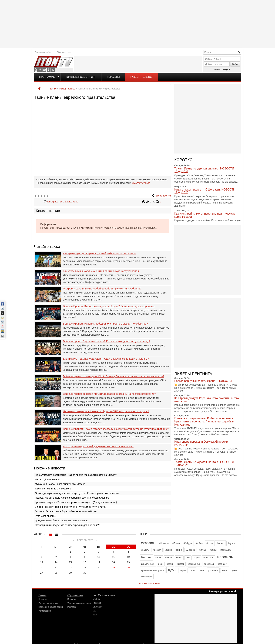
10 (99, 557)
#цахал (213, 550)
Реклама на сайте (43, 52)
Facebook (40, 70)
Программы (47, 77)
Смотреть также (141, 183)
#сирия (168, 550)
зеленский (208, 558)
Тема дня (113, 77)
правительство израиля (153, 570)
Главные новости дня (81, 77)
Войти (235, 64)
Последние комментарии (51, 607)
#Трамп (176, 543)
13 (42, 562)
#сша (179, 550)
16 (85, 562)
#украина (190, 550)
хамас (225, 570)
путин (172, 570)
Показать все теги (149, 583)
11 (113, 557)
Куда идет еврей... (45, 516)
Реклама (72, 607)
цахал (235, 570)
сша (192, 570)
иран (161, 564)
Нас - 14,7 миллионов (47, 479)
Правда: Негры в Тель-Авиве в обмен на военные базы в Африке (72, 498)
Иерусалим (226, 550)
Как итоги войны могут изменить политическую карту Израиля (101, 271)
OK (49, 70)
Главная (42, 595)
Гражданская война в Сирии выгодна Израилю (61, 520)
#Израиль (148, 543)
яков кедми (147, 576)
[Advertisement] (137, 24)
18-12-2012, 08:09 (69, 202)
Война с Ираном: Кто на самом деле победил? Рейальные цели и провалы (109, 306)
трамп (202, 570)
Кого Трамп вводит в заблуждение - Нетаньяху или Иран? (98, 446)
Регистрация (222, 69)
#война (199, 543)
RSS (53, 70)
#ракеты (145, 550)
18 (113, 562)
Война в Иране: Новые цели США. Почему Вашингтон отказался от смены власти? (114, 376)
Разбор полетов (142, 77)
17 (99, 562)
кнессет (180, 564)
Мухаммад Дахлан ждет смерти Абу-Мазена (60, 484)
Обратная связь (64, 52)
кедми (170, 564)
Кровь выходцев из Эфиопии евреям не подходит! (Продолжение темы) (76, 502)
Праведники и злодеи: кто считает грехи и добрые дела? (67, 525)
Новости (42, 599)
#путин (231, 543)
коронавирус (194, 564)
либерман (209, 564)
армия (158, 558)
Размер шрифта (218, 591)
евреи (197, 558)
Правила (72, 599)
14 (56, 562)
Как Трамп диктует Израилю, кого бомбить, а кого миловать (99, 253)
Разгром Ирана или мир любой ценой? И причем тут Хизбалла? (102, 289)
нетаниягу (222, 564)
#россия (157, 550)
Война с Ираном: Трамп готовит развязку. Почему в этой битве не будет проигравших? (116, 429)
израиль (225, 557)
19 (128, 562)
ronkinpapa (53, 202)
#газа (210, 543)
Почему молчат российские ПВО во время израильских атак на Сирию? (76, 475)
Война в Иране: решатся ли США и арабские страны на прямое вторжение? (109, 394)
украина (213, 570)
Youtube (36, 70)
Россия (146, 557)
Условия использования (79, 603)
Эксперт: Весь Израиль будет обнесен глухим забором (66, 511)
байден (169, 558)
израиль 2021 (148, 564)
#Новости (164, 543)
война (179, 558)
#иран (220, 543)
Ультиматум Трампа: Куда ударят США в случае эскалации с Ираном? (106, 359)
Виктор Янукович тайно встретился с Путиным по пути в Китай (71, 507)
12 (128, 557)
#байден (188, 543)
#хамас (202, 550)
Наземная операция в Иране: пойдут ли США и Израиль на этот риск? (106, 411)
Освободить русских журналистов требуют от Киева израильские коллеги (77, 493)
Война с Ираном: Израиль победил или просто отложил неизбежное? (105, 324)
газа (188, 558)
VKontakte (44, 70)
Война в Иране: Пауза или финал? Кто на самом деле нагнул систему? (107, 341)
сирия (183, 570)
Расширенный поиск (48, 603)
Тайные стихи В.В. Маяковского (53, 489)
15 (70, 562)
